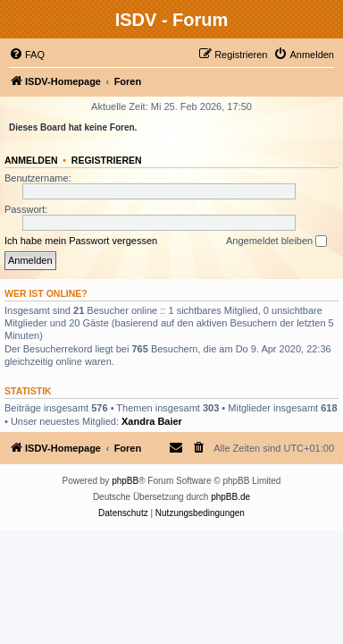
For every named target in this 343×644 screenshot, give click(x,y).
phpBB (125, 481)
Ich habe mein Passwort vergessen (81, 241)
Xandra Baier (152, 421)
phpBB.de (230, 497)
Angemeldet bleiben (276, 241)
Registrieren (107, 160)
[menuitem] (27, 55)
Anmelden (31, 160)
